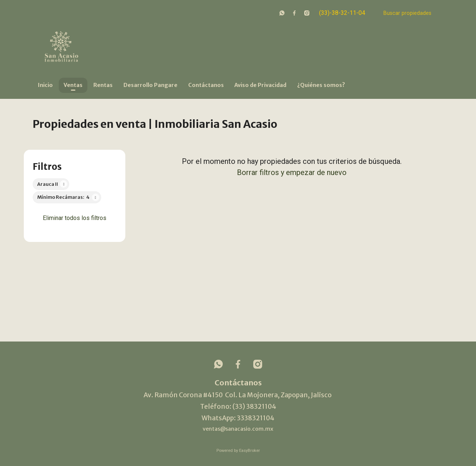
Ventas (73, 85)
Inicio (45, 85)
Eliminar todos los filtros (75, 218)
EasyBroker (250, 451)
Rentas (103, 85)
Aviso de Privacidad (260, 85)
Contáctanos (206, 85)
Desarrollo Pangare (150, 85)
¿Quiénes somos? (321, 85)
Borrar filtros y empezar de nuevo (292, 172)
